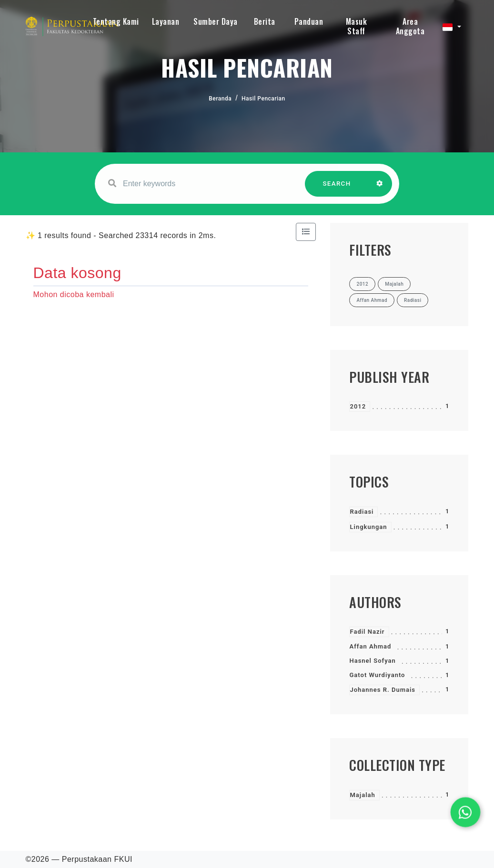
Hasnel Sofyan (372, 661)
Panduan (309, 21)
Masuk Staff (357, 26)
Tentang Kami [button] (116, 21)
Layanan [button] (166, 21)
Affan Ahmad (370, 646)
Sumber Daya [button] (216, 21)
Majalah (362, 795)
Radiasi (362, 512)
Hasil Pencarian (263, 99)
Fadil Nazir (367, 632)
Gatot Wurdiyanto (377, 675)
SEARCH (337, 188)
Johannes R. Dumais (383, 690)
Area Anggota (410, 26)
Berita (265, 21)
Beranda (220, 99)
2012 (358, 406)
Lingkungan (368, 527)
